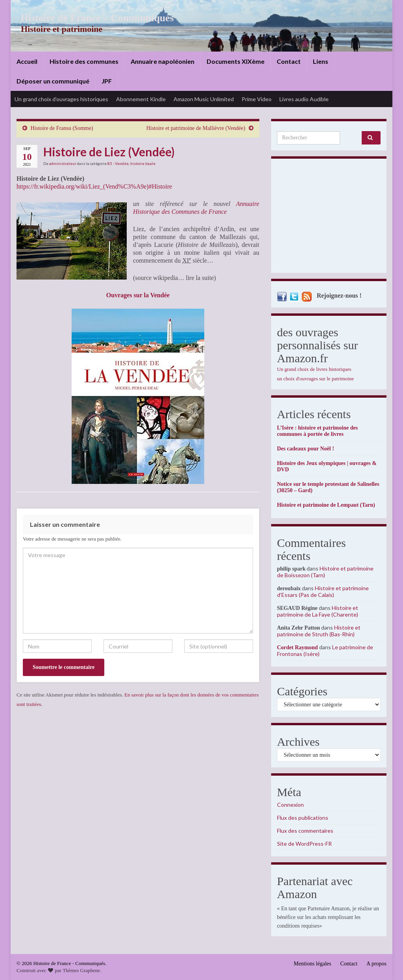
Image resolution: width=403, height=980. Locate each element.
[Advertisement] (329, 218)
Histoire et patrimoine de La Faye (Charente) (318, 611)
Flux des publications (303, 818)
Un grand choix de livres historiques (314, 369)
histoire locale (143, 163)
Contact (289, 61)
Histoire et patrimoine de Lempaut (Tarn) (326, 505)
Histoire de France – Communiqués (92, 18)
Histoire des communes (84, 61)
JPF (107, 81)
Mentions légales (312, 964)
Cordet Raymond (298, 647)
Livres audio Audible (304, 99)
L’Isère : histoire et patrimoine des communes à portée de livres (317, 431)
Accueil (27, 61)
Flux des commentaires (305, 831)
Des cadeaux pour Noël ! (306, 449)
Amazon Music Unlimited (204, 99)
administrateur (63, 163)
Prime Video (257, 99)
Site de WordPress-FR (304, 844)
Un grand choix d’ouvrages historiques (61, 99)
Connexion (290, 805)
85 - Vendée (118, 163)
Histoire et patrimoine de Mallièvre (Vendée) (196, 128)
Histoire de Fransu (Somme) (62, 128)
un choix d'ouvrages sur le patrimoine (316, 379)
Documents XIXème (236, 61)
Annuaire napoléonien (163, 61)
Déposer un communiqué (53, 81)
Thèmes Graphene (81, 970)
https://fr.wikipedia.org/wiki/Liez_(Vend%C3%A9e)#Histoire (94, 186)
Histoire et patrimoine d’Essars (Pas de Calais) (323, 591)
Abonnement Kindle (141, 99)
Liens (321, 61)
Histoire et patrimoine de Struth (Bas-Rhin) (319, 631)
